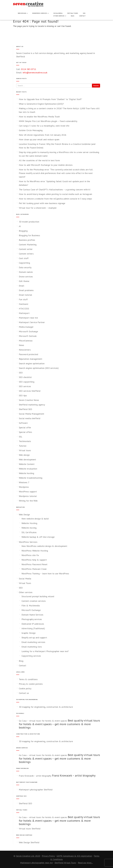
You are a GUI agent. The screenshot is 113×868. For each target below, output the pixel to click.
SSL (21, 437)
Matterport (24, 313)
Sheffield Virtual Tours (65, 863)
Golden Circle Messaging (31, 130)
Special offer (25, 427)
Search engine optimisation (32, 363)
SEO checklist (25, 377)
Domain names (26, 272)
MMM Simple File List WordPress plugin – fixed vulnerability (48, 121)
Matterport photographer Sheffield (36, 790)
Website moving (29, 528)
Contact (82, 16)
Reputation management (31, 359)
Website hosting (27, 473)
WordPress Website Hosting (35, 551)
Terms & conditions (28, 679)
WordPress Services (40, 13)
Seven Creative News (29, 400)
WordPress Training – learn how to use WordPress (45, 574)
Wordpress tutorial (28, 496)
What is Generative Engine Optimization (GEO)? (41, 104)
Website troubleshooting (31, 478)
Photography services (32, 619)
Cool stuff (24, 258)
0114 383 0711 (29, 69)
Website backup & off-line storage (38, 537)
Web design (24, 455)
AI (20, 226)
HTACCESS (24, 309)
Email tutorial (26, 295)
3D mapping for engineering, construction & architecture (46, 707)
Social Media (58, 13)
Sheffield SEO (26, 409)
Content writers (26, 254)
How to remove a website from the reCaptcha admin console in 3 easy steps (55, 199)
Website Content (27, 464)
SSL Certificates (29, 532)
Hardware (24, 304)
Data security (25, 267)
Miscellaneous (26, 341)
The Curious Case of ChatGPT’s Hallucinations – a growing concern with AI (55, 190)
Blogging (23, 231)
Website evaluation (28, 469)
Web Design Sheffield (29, 842)
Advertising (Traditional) (33, 628)
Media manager (26, 327)
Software (23, 423)
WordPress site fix (30, 555)
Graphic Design (29, 633)
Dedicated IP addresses (33, 624)
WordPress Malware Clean (34, 569)
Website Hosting (29, 523)
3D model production (29, 222)
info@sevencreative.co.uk (35, 73)
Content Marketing (28, 245)
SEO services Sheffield (30, 391)
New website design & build (35, 519)
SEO (84, 13)
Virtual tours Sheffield (30, 829)
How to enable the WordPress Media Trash (39, 117)
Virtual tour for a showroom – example (38, 208)
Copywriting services (31, 656)
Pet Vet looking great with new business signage (42, 203)
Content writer (26, 249)
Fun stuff (23, 299)
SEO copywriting (27, 382)
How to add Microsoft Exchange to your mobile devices (46, 165)
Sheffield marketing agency (32, 405)
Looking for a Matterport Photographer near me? (45, 651)
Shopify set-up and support (34, 638)
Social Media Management (32, 414)
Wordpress (24, 487)
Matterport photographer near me (36, 863)
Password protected (28, 354)
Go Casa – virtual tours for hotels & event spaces (43, 721)
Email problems (26, 290)
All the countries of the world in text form (39, 160)
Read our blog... (85, 863)
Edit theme (24, 281)
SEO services (25, 386)
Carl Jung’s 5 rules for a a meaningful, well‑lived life (44, 126)
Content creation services (34, 601)
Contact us (24, 693)
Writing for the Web (28, 501)
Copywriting (24, 263)
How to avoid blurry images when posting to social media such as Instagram (56, 194)
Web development (27, 460)
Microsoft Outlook (28, 336)
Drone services (26, 277)
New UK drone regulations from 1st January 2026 (43, 135)
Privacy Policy (48, 856)
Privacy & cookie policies (31, 684)
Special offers (26, 432)
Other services (60, 16)
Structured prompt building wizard (38, 596)
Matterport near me (28, 318)
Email (22, 286)
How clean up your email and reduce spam (39, 139)
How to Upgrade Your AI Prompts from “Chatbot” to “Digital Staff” (51, 99)
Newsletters (25, 350)
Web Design (23, 13)
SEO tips (23, 395)
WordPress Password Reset (35, 564)
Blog (73, 16)
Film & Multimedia (31, 606)
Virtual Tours (73, 13)
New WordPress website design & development (44, 546)
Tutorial (23, 446)
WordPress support (28, 492)
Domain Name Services (32, 615)
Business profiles (27, 240)
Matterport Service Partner (32, 322)
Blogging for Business (29, 235)
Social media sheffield (30, 418)
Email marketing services (33, 642)
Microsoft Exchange (28, 331)
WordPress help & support (34, 560)
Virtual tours (25, 450)
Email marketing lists (32, 647)
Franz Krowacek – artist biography (35, 776)
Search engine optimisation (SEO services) (39, 368)
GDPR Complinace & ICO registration (74, 856)
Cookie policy (25, 688)
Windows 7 (24, 482)
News (22, 345)
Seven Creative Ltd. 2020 (28, 856)
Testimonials (25, 441)
